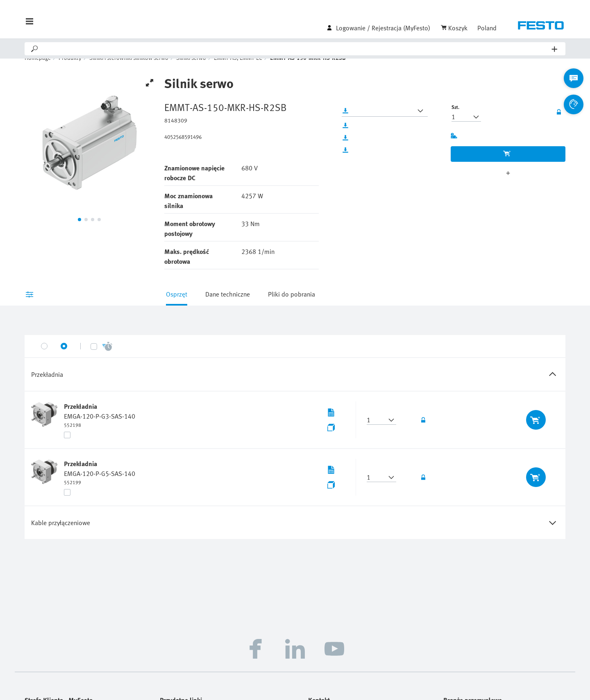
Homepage (38, 70)
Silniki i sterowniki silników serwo (129, 70)
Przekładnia (81, 419)
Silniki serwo (191, 70)
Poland (487, 28)
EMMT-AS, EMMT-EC (238, 70)
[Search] (295, 49)
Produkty (70, 70)
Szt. (455, 119)
